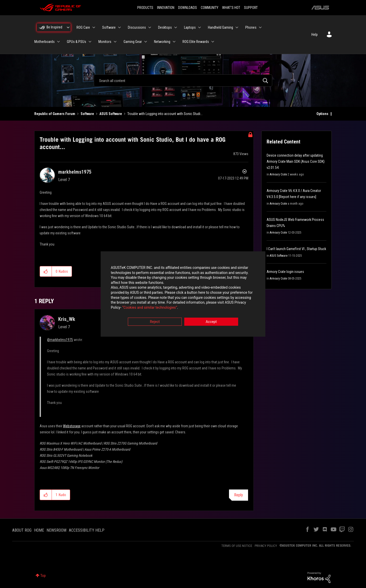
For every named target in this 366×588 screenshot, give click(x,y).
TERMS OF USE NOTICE (237, 546)
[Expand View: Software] (119, 27)
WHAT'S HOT (231, 8)
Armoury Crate (278, 174)
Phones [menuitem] (251, 27)
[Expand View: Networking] (174, 42)
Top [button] (43, 576)
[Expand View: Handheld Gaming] (237, 27)
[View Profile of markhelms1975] (75, 172)
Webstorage (72, 426)
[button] (46, 271)
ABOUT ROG (22, 530)
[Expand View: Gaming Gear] (146, 42)
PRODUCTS (145, 8)
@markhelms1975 (60, 340)
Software (87, 114)
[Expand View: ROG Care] (94, 27)
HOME (39, 530)
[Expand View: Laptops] (200, 27)
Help (315, 35)
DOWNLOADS (188, 8)
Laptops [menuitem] (190, 27)
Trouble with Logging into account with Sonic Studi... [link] (165, 114)
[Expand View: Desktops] (176, 27)
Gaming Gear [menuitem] (133, 42)
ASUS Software (111, 114)
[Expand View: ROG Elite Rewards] (213, 42)
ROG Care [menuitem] (83, 27)
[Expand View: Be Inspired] (68, 27)
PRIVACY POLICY (266, 546)
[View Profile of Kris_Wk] (67, 319)
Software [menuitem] (109, 27)
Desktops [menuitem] (165, 27)
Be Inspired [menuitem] (54, 27)
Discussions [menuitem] (137, 27)
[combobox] (183, 80)
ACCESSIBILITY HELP (87, 530)
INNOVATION (166, 8)
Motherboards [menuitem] (44, 42)
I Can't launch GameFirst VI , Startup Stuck (296, 249)
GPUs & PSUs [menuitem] (77, 42)
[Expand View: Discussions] (150, 27)
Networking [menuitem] (162, 42)
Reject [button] (155, 322)
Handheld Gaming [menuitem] (220, 27)
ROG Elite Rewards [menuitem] (196, 42)
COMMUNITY (210, 8)
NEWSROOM (56, 530)
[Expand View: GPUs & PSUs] (90, 42)
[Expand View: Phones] (260, 27)
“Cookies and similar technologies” (150, 308)
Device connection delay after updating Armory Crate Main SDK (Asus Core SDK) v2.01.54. (296, 161)
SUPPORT (251, 8)
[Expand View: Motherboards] (58, 42)
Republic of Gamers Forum (55, 114)
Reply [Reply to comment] (239, 495)
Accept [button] (211, 322)
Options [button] (322, 114)
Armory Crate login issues (285, 272)
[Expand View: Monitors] (115, 42)
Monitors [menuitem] (105, 42)
